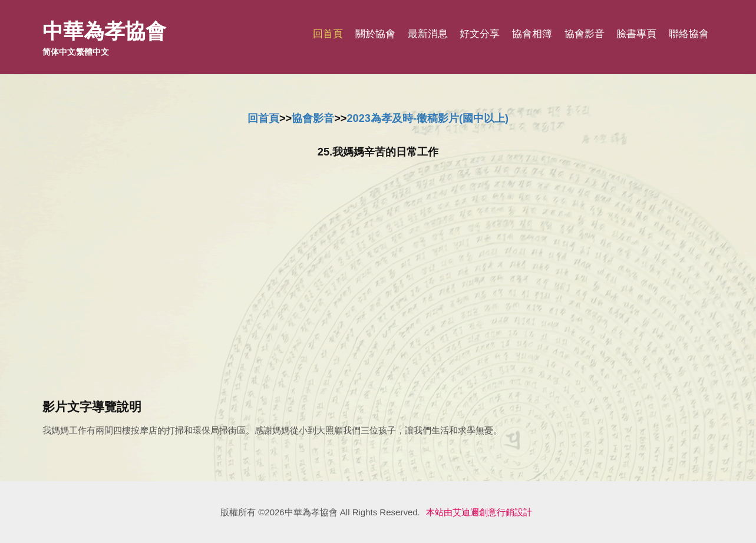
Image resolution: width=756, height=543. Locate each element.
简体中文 (59, 52)
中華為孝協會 (104, 31)
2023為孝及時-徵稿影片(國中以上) (427, 118)
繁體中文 (93, 52)
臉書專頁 (636, 34)
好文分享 (480, 34)
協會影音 (585, 34)
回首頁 (328, 34)
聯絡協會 (689, 34)
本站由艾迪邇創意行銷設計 (479, 512)
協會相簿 (532, 34)
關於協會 (375, 34)
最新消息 (428, 34)
